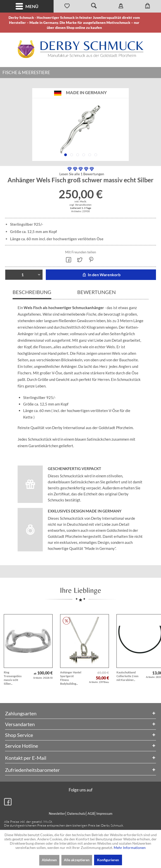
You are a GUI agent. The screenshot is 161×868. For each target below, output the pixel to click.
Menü (27, 6)
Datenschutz (76, 814)
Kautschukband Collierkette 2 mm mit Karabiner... (127, 676)
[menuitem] (27, 6)
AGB (91, 814)
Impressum (104, 814)
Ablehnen (49, 860)
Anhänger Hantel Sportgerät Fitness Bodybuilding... (71, 678)
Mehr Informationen (130, 848)
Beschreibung (32, 292)
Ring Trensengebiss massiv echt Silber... (13, 678)
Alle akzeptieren (77, 860)
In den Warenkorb (101, 275)
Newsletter (57, 814)
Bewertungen (96, 292)
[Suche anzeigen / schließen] (94, 6)
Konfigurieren (108, 860)
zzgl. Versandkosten (80, 205)
